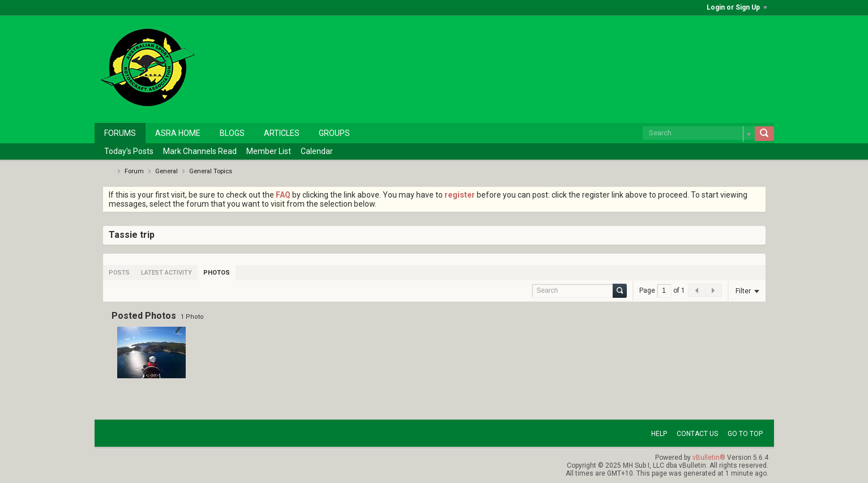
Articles (282, 133)
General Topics (211, 171)
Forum (134, 171)
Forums (120, 133)
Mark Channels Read (200, 151)
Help (659, 434)
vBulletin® (709, 458)
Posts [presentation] (119, 273)
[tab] (119, 273)
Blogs (232, 133)
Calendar (317, 151)
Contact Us (697, 434)
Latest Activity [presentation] (166, 273)
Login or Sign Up (737, 7)
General (166, 171)
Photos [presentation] (217, 273)
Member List (269, 151)
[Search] (699, 133)
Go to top (745, 434)
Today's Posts (129, 151)
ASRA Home (178, 133)
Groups (334, 133)
